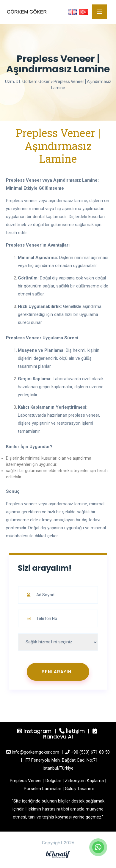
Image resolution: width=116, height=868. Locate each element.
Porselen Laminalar (43, 789)
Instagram (37, 731)
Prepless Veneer (26, 781)
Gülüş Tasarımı (79, 789)
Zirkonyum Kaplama (84, 781)
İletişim (75, 731)
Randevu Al (58, 737)
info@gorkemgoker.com (36, 752)
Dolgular (53, 781)
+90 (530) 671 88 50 (90, 752)
